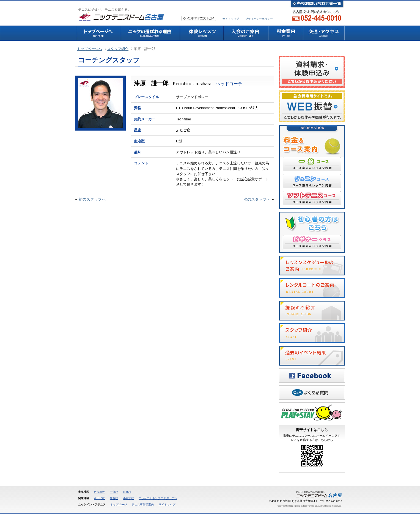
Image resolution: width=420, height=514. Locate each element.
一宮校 (114, 492)
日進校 (127, 492)
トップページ (119, 505)
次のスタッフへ (257, 199)
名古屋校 (99, 492)
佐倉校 (114, 498)
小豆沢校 (128, 498)
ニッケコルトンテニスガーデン (158, 498)
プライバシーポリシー (259, 19)
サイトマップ (231, 19)
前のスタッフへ (92, 199)
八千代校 (99, 498)
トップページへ (90, 49)
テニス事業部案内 (143, 505)
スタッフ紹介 (118, 49)
